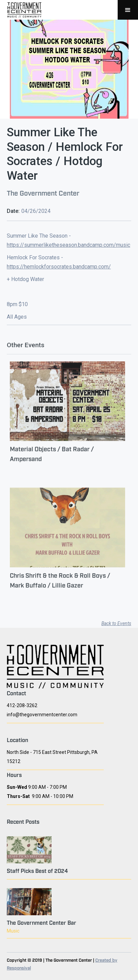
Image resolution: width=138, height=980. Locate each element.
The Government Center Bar (42, 922)
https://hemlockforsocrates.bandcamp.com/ (59, 267)
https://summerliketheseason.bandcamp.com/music (68, 245)
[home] (23, 10)
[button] (128, 10)
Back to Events (116, 623)
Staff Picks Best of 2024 (37, 871)
